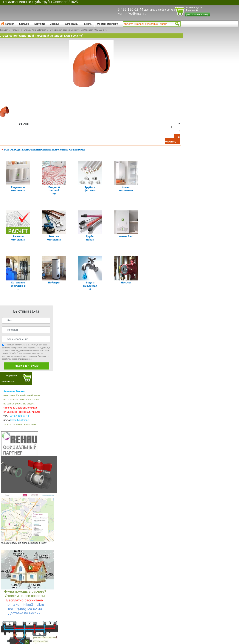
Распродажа (71, 24)
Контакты (40, 24)
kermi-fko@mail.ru (132, 14)
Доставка (24, 24)
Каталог (9, 24)
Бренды (54, 24)
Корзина (11, 372)
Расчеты (87, 24)
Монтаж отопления (108, 24)
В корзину (172, 140)
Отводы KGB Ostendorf (35, 30)
